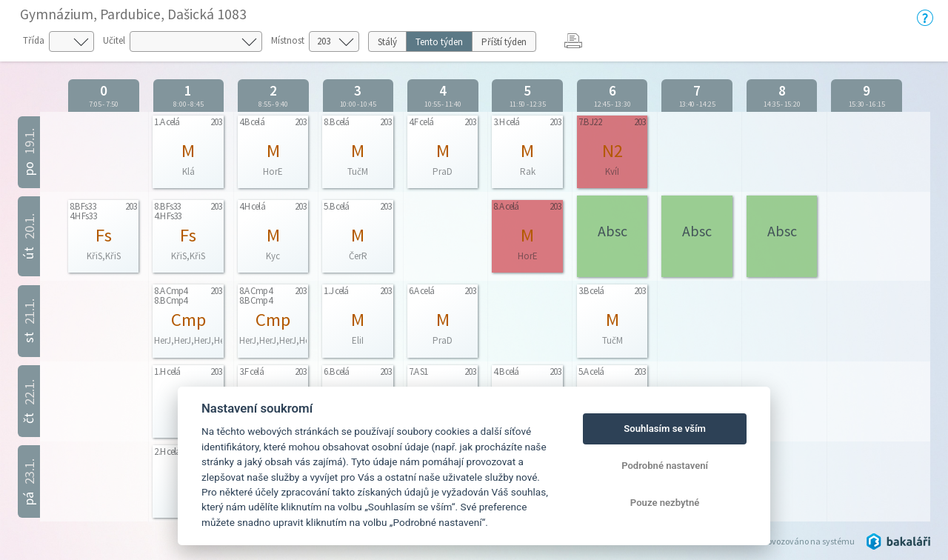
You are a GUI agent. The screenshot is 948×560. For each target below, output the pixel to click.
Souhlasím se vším (665, 429)
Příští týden (504, 42)
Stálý (387, 42)
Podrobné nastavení (665, 466)
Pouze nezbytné (665, 503)
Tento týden (439, 42)
